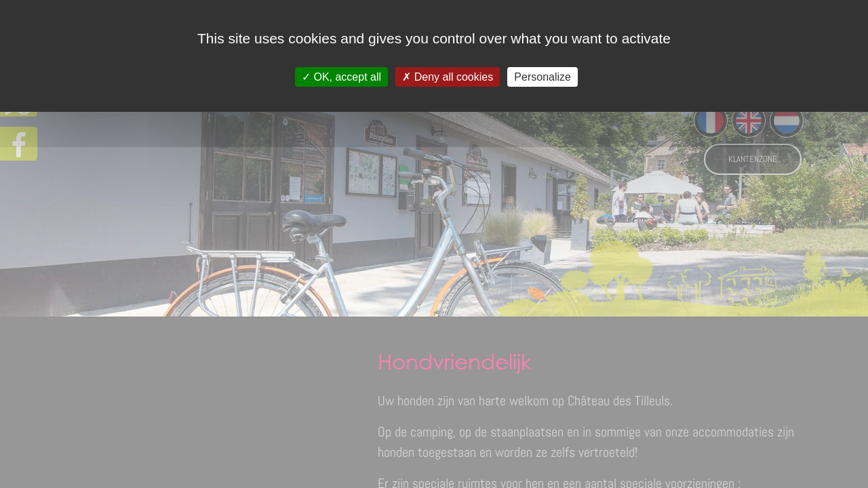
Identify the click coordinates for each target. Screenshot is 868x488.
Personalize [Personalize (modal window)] (542, 77)
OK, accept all (341, 77)
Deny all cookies (448, 77)
